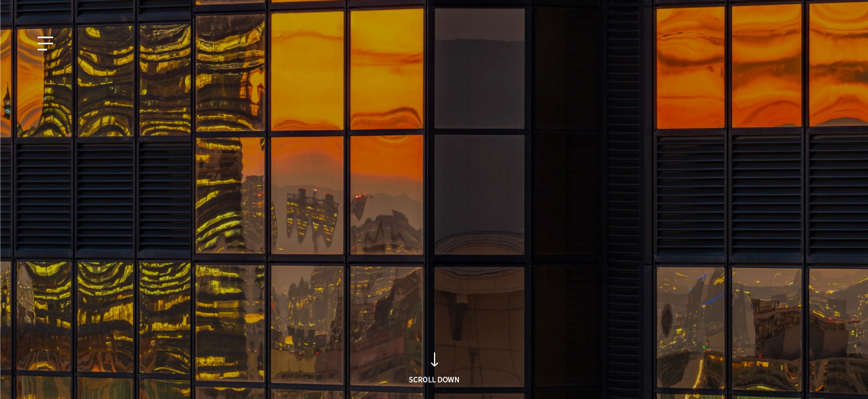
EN (65, 9)
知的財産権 (765, 9)
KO (40, 9)
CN (113, 9)
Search (596, 220)
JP (89, 9)
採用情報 (811, 9)
